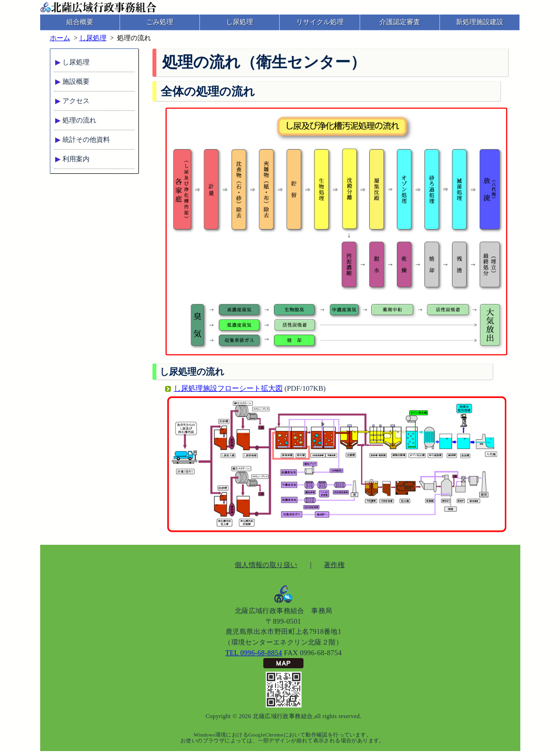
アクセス (76, 101)
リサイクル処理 (320, 22)
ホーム (60, 38)
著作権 (334, 565)
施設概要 (76, 82)
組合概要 (80, 22)
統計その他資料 (86, 140)
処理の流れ (79, 120)
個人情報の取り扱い (266, 565)
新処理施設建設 (480, 22)
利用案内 (76, 159)
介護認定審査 (400, 22)
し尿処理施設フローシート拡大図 (228, 388)
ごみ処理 (160, 22)
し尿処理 (240, 22)
